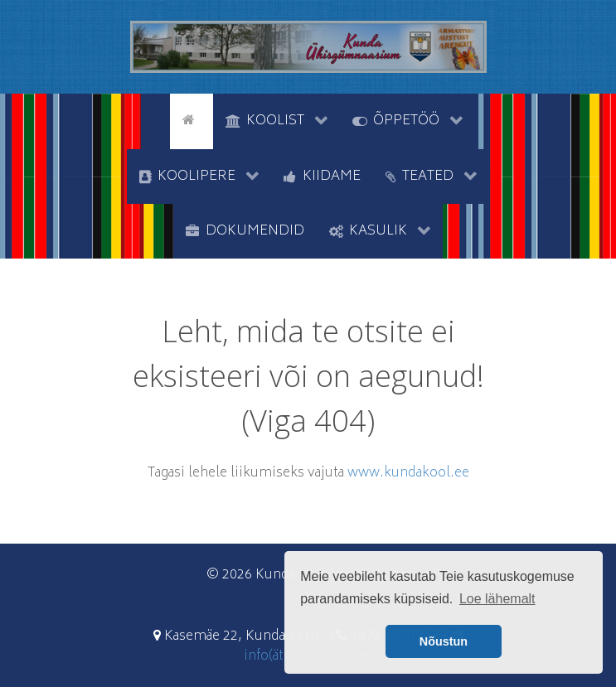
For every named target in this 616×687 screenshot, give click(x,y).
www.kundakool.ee (408, 473)
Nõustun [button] (444, 641)
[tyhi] (155, 119)
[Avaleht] (192, 119)
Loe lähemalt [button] (497, 599)
